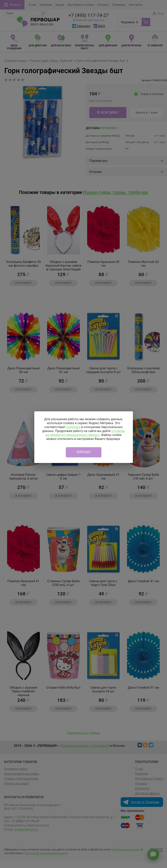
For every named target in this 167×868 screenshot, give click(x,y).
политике (73, 427)
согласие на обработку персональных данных (85, 433)
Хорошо (84, 452)
